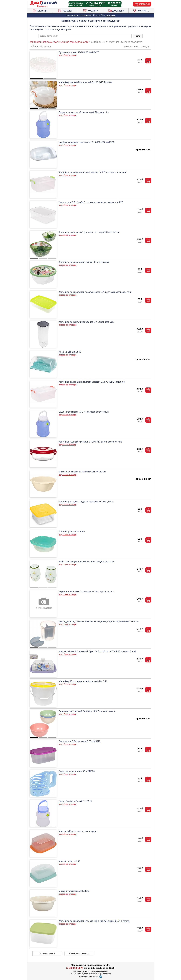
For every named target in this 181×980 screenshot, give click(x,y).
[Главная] (43, 3)
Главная (40, 10)
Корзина (90, 10)
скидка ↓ (146, 46)
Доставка (116, 10)
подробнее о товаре (67, 55)
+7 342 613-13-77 (74, 968)
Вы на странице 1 (47, 954)
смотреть (110, 15)
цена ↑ (128, 46)
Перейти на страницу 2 (79, 954)
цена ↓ (136, 46)
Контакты (141, 10)
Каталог (65, 10)
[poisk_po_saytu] (85, 36)
